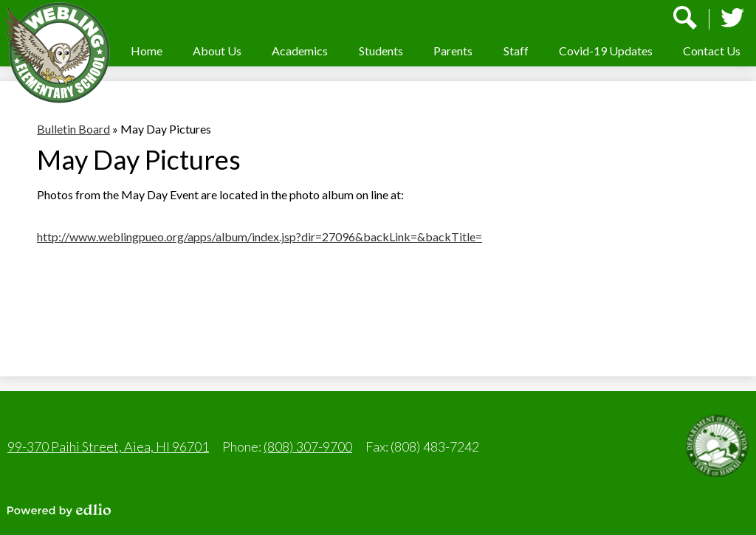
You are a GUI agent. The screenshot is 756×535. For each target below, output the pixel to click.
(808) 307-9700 (308, 446)
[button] (217, 51)
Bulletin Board (73, 129)
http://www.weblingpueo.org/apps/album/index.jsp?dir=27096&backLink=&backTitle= (260, 237)
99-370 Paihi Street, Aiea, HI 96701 (108, 446)
